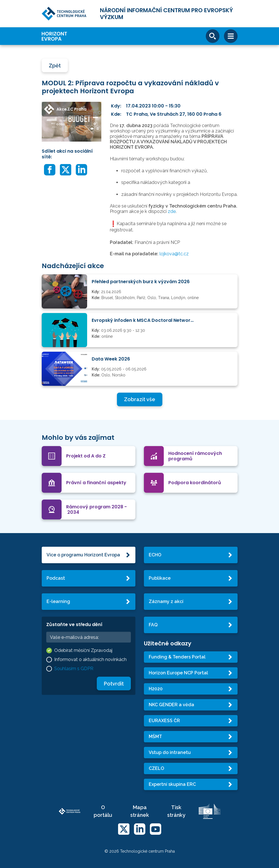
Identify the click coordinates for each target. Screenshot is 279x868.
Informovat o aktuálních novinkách (90, 659)
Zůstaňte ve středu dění (74, 624)
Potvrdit (114, 684)
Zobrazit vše (140, 399)
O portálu (103, 811)
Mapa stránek (140, 811)
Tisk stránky (176, 811)
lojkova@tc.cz (174, 254)
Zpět (55, 66)
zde (172, 211)
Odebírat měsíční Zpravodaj (83, 650)
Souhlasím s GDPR (74, 669)
